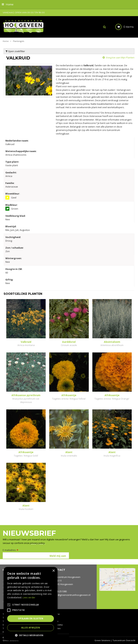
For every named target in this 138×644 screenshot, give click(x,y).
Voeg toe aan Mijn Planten (120, 57)
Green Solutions (102, 640)
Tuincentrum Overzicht (124, 640)
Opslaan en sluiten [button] (31, 618)
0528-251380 (60, 591)
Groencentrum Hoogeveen (66, 577)
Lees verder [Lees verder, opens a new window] (29, 598)
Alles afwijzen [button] (31, 628)
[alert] (31, 604)
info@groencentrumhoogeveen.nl (72, 595)
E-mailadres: (11, 550)
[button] (31, 635)
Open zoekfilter (15, 51)
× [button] (53, 571)
